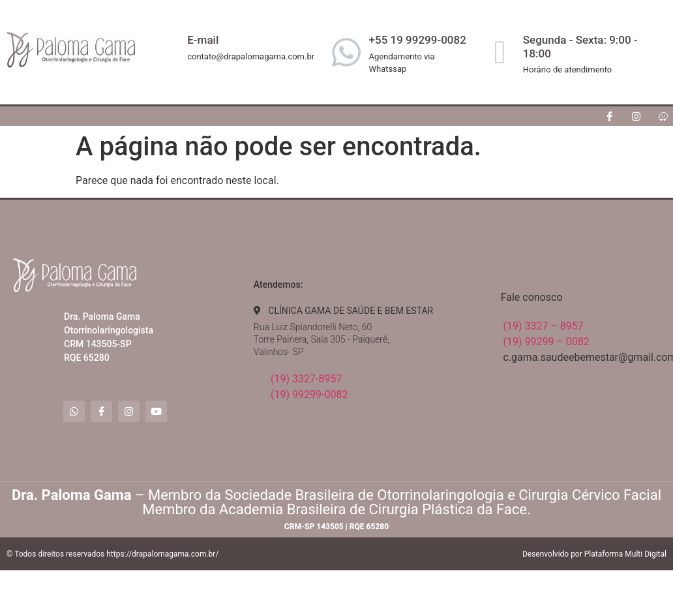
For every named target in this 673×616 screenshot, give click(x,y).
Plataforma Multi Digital (625, 554)
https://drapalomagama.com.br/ (162, 554)
